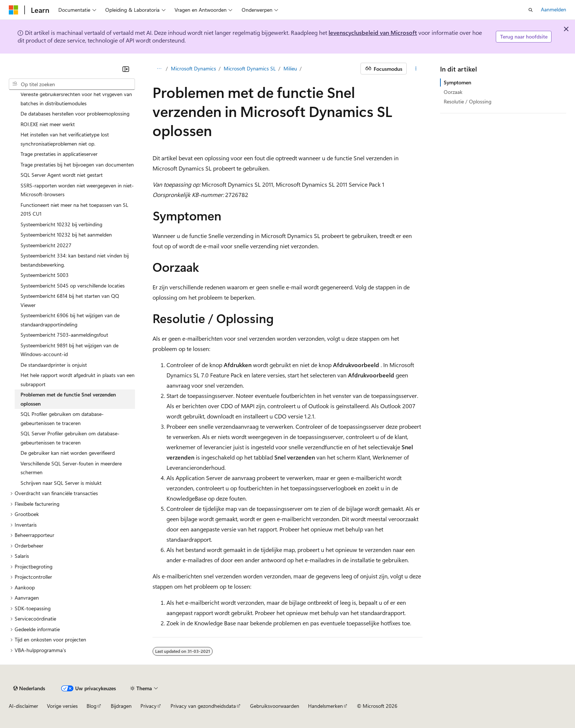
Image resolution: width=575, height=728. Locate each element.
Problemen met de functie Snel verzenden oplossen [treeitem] (68, 399)
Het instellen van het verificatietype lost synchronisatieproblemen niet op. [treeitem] (65, 139)
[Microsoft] (14, 10)
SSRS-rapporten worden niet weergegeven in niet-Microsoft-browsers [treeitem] (77, 190)
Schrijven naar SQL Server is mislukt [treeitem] (61, 483)
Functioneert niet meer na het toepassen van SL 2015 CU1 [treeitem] (74, 209)
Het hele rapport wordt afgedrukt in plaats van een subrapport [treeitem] (78, 380)
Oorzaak (453, 92)
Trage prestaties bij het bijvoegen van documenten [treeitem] (77, 164)
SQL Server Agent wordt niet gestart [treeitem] (62, 175)
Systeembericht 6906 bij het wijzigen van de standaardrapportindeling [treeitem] (70, 320)
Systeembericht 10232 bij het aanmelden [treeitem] (66, 235)
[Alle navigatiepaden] (159, 69)
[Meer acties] (416, 69)
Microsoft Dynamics (193, 68)
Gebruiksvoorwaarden (275, 706)
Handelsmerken (325, 706)
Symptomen (457, 82)
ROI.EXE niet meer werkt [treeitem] (48, 124)
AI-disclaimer (23, 706)
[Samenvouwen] (126, 69)
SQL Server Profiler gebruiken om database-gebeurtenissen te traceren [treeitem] (70, 438)
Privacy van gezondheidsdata (203, 706)
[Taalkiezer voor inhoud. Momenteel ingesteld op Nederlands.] (29, 688)
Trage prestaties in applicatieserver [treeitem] (59, 154)
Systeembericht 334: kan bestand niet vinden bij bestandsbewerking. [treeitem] (75, 260)
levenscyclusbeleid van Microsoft (373, 32)
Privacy (149, 706)
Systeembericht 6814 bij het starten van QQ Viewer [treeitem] (70, 300)
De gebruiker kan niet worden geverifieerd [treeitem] (68, 453)
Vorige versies (62, 706)
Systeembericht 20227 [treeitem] (46, 245)
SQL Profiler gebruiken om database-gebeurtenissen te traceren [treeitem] (62, 418)
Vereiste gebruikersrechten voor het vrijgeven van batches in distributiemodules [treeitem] (76, 99)
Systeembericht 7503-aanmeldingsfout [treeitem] (64, 335)
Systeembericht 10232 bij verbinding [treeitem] (61, 224)
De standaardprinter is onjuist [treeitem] (54, 365)
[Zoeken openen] (531, 10)
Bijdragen (121, 706)
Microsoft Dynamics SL (250, 68)
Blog (91, 706)
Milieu (290, 68)
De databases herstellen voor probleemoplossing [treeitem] (75, 114)
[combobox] (72, 84)
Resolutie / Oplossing (468, 101)
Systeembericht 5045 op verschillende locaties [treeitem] (73, 286)
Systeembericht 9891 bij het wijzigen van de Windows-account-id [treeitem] (69, 350)
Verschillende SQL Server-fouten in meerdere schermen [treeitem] (71, 468)
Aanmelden (554, 9)
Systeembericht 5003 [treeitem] (45, 275)
